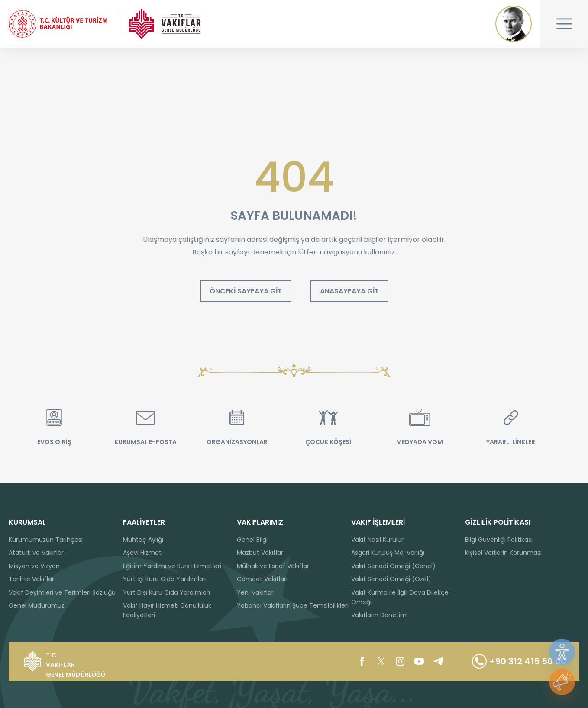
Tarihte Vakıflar (31, 579)
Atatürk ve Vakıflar (36, 553)
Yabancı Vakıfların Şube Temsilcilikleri (293, 605)
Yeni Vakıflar (255, 592)
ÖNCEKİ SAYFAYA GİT (246, 291)
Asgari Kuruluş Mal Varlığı (388, 553)
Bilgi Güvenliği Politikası (499, 540)
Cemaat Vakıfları (262, 579)
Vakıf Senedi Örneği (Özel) (391, 579)
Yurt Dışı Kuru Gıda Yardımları (166, 592)
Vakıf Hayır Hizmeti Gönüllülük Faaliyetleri (167, 610)
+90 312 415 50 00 (519, 661)
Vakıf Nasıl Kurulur (377, 540)
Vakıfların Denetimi (380, 615)
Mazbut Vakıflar (260, 553)
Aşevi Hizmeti (143, 553)
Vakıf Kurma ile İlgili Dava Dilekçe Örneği (400, 597)
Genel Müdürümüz (37, 605)
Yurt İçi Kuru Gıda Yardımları (165, 579)
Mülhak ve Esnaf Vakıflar (273, 566)
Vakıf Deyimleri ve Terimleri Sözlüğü (62, 592)
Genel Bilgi (252, 540)
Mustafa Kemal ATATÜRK (514, 24)
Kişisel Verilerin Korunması (503, 553)
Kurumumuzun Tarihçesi (46, 540)
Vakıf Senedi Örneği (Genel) (393, 566)
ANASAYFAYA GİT (349, 291)
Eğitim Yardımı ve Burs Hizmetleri (172, 566)
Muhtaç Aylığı (143, 540)
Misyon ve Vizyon (34, 566)
